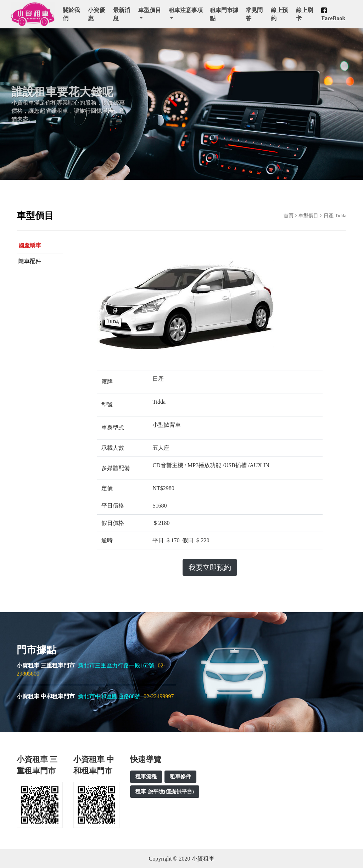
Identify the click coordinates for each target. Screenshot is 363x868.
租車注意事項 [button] (186, 10)
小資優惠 (96, 14)
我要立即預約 (210, 567)
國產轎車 (30, 245)
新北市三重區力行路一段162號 (117, 665)
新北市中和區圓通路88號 (110, 696)
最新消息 (122, 14)
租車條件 (180, 777)
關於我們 (71, 14)
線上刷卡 (305, 14)
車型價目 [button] (150, 10)
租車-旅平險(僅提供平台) (165, 791)
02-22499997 (159, 696)
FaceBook (333, 14)
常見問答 (254, 14)
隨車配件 (30, 261)
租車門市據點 (224, 14)
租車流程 (146, 777)
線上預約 (279, 14)
